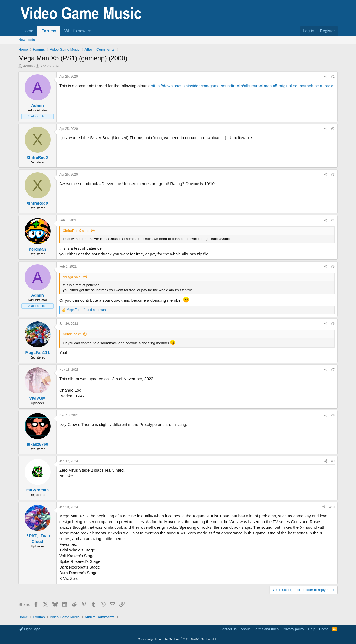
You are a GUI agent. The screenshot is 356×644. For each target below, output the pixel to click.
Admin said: (72, 334)
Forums (49, 31)
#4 (333, 220)
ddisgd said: (72, 277)
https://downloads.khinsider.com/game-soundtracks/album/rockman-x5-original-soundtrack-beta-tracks (243, 86)
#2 (333, 129)
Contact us (228, 629)
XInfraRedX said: (76, 231)
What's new (75, 31)
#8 (333, 415)
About (245, 629)
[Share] (326, 77)
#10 (332, 507)
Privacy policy (293, 629)
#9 (333, 461)
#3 (333, 175)
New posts (27, 40)
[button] (90, 31)
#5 (333, 267)
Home (28, 31)
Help (312, 629)
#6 (333, 324)
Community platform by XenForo (178, 639)
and (86, 310)
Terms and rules (266, 629)
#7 (333, 370)
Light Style (30, 629)
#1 (333, 77)
